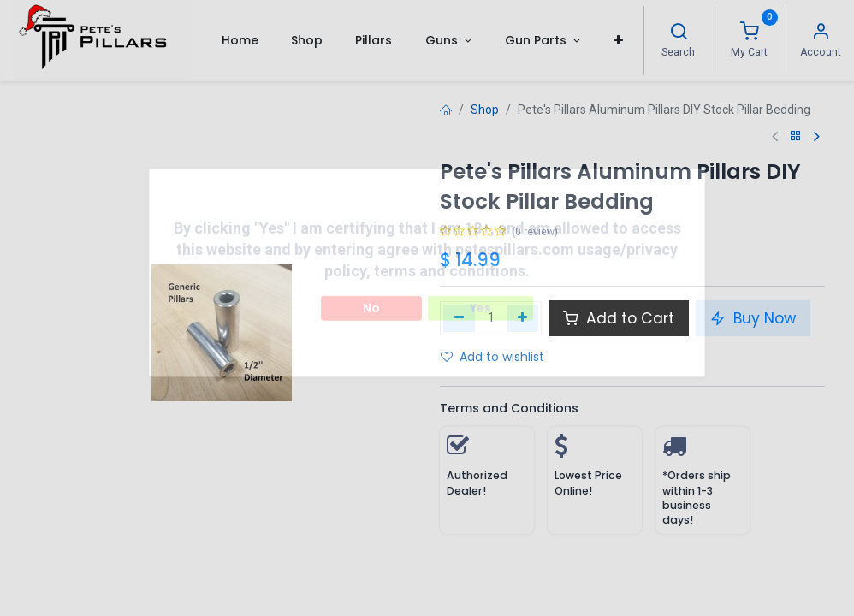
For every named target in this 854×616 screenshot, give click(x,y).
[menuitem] (239, 40)
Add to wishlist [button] (492, 357)
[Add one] (523, 318)
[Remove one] (459, 318)
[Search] (679, 33)
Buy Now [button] (753, 318)
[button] (617, 40)
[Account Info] (821, 33)
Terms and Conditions (509, 408)
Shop (485, 110)
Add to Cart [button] (619, 318)
